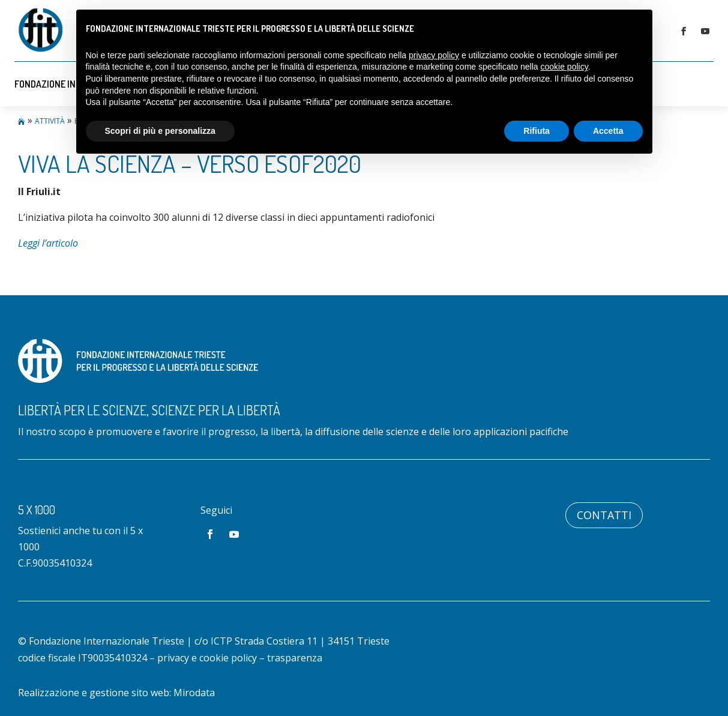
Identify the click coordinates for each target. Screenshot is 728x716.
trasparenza (295, 658)
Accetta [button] (608, 131)
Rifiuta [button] (537, 131)
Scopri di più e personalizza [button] (160, 131)
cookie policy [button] (564, 67)
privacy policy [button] (434, 55)
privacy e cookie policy (207, 658)
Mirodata (194, 693)
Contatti (604, 515)
